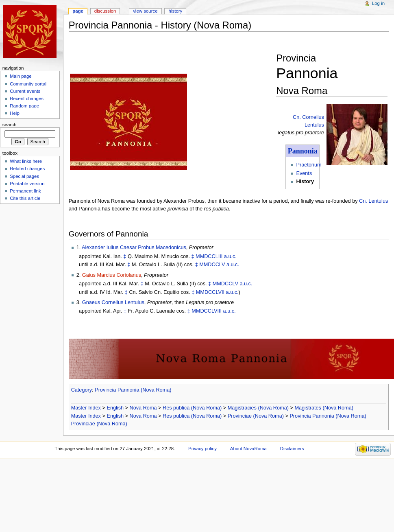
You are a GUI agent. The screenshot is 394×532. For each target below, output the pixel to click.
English (115, 408)
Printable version (27, 184)
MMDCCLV (212, 265)
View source (145, 11)
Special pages (24, 176)
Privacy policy (202, 449)
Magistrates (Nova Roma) (324, 408)
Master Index (86, 408)
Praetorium (309, 165)
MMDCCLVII (210, 292)
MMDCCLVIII (207, 311)
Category (82, 390)
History (176, 11)
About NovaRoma (248, 449)
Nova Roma (143, 408)
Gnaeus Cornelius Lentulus (113, 302)
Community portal (28, 84)
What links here (26, 161)
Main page (21, 76)
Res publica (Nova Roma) (192, 408)
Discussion (105, 11)
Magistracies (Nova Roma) (258, 408)
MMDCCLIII (209, 256)
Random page (24, 106)
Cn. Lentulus (373, 201)
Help (15, 113)
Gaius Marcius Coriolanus (112, 275)
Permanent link (25, 191)
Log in (378, 3)
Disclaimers (292, 449)
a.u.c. (230, 256)
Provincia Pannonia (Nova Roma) (133, 390)
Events (304, 173)
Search (10, 125)
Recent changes (27, 99)
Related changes (27, 169)
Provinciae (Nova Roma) (256, 416)
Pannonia (303, 151)
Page (78, 11)
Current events (25, 91)
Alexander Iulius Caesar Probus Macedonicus (134, 247)
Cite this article (25, 198)
